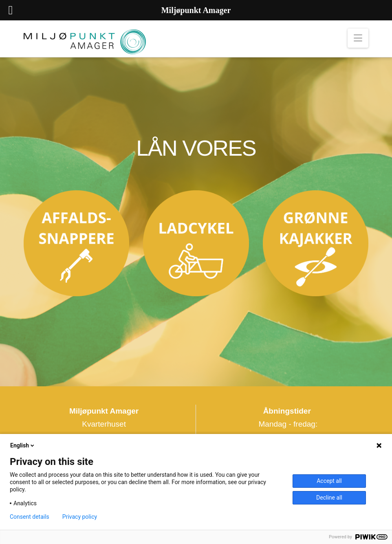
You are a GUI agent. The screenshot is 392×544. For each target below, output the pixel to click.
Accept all (329, 481)
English (23, 445)
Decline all (329, 498)
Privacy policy (80, 517)
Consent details (30, 517)
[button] (358, 38)
